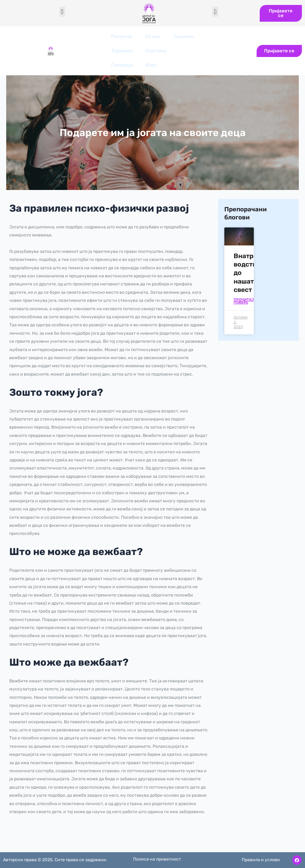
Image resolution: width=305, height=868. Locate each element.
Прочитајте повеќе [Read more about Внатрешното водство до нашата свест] (246, 301)
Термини (122, 51)
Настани (156, 51)
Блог (151, 65)
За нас (153, 36)
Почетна (122, 36)
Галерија (122, 65)
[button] (62, 12)
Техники (184, 36)
